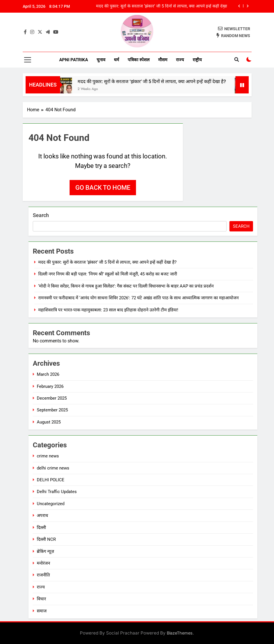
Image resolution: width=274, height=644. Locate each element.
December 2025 (52, 398)
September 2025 (52, 410)
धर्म (116, 60)
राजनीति (43, 575)
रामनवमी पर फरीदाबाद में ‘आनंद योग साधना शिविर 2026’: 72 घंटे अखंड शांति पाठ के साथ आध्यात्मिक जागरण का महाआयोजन (138, 298)
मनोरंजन (43, 563)
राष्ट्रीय (197, 60)
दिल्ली (41, 528)
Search (41, 215)
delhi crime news (53, 468)
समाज (42, 611)
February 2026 (50, 386)
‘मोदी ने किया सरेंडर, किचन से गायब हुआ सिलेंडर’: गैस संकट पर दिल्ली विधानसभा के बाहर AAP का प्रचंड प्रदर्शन (126, 286)
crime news (48, 456)
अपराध (42, 515)
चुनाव (101, 60)
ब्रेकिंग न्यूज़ (45, 551)
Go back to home (103, 188)
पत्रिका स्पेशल (139, 60)
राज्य (180, 60)
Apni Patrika (74, 60)
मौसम (163, 60)
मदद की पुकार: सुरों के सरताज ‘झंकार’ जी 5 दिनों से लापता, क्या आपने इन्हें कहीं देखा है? (162, 6)
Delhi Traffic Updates (57, 492)
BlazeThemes (180, 633)
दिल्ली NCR (46, 539)
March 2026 (48, 374)
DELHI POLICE (51, 480)
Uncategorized (51, 504)
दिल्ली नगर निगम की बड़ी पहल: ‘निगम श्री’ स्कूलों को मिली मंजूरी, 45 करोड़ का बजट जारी (108, 274)
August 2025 (49, 422)
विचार (41, 599)
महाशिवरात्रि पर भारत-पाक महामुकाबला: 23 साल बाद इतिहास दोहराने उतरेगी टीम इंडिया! (108, 310)
